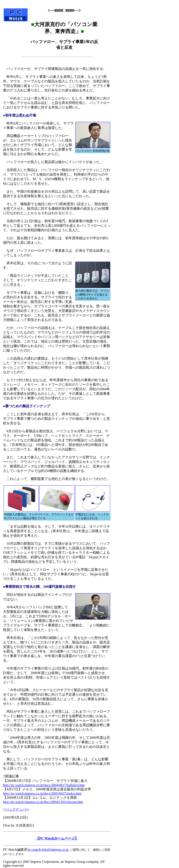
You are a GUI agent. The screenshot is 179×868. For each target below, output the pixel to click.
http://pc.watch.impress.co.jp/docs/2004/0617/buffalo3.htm (44, 785)
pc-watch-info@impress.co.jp (48, 850)
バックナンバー (17, 809)
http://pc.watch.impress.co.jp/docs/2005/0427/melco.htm (42, 793)
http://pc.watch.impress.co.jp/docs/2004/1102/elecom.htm (43, 802)
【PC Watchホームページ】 (57, 838)
